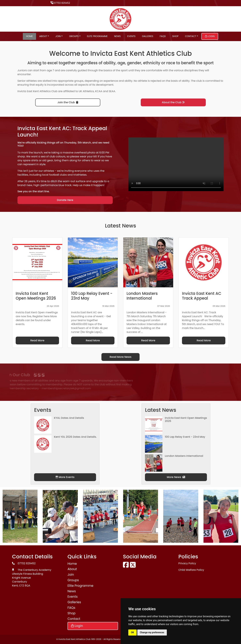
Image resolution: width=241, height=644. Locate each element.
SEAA (112, 91)
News (117, 36)
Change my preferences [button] (152, 632)
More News (176, 477)
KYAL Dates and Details (69, 418)
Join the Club (68, 102)
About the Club (173, 102)
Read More (37, 340)
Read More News (120, 357)
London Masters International (184, 456)
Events (131, 36)
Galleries (148, 36)
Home (29, 36)
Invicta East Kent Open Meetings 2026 (186, 419)
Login (210, 36)
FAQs (163, 36)
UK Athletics (86, 91)
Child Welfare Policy (191, 570)
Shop (175, 36)
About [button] (43, 36)
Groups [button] (74, 36)
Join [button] (58, 36)
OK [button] (132, 632)
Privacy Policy (187, 563)
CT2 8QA (25, 586)
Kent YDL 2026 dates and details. (75, 437)
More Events (65, 477)
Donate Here (65, 200)
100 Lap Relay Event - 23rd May (185, 437)
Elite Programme (97, 36)
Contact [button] (191, 36)
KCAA (99, 91)
